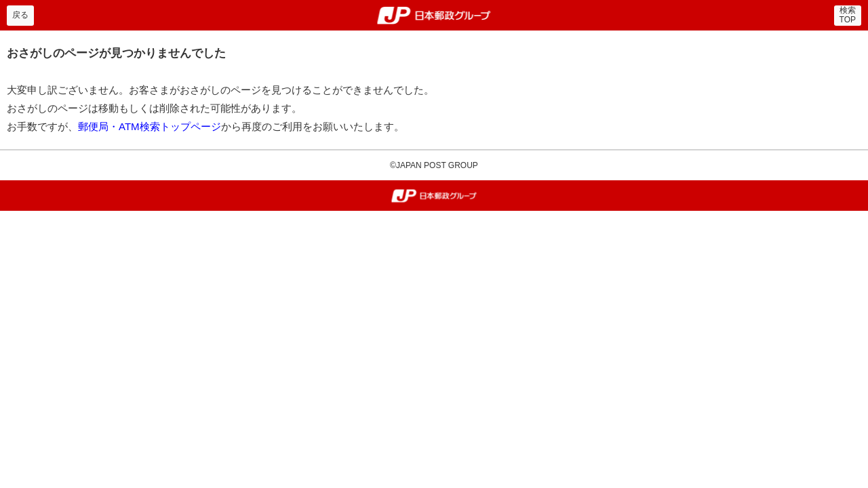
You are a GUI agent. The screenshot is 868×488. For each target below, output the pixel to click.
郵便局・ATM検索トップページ (150, 126)
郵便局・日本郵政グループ (434, 16)
